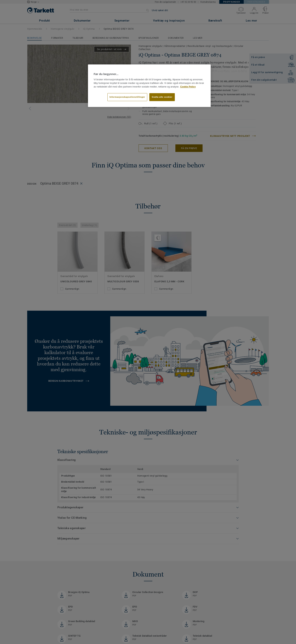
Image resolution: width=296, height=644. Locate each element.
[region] (149, 86)
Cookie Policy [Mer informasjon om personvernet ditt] (188, 87)
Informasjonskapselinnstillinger (127, 97)
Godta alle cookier (162, 97)
